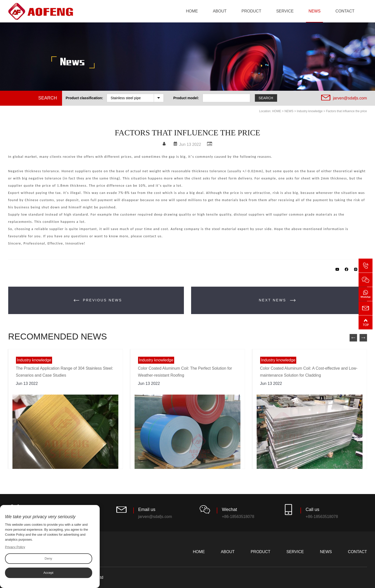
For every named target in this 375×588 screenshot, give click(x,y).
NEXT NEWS (277, 300)
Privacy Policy (15, 547)
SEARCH (267, 98)
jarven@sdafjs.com (350, 98)
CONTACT (345, 11)
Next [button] (363, 338)
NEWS (314, 11)
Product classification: (84, 98)
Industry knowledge (310, 111)
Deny (48, 558)
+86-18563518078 (238, 517)
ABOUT (220, 11)
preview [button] (353, 338)
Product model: (186, 98)
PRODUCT (251, 11)
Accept (48, 573)
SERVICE (285, 11)
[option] (66, 409)
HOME (192, 11)
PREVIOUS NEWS (98, 300)
